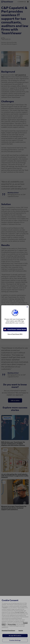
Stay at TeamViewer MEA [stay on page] (15, 334)
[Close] (27, 307)
